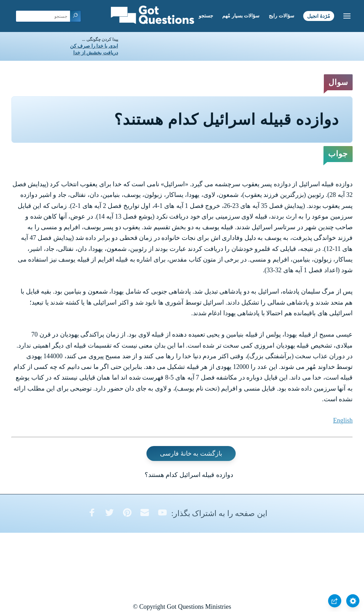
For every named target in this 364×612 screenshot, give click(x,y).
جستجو (206, 16)
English (343, 420)
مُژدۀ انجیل (319, 16)
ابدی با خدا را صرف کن (94, 46)
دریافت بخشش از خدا (96, 53)
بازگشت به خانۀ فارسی (191, 453)
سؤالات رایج (282, 16)
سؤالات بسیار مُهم (241, 16)
